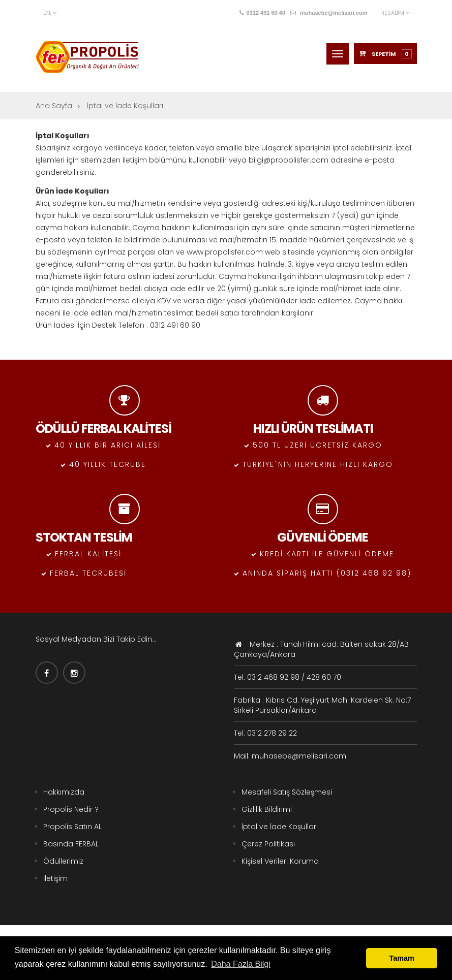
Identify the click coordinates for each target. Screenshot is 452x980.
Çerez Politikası (268, 844)
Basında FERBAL (71, 844)
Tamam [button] (402, 958)
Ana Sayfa (54, 106)
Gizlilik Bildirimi (267, 809)
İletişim (55, 878)
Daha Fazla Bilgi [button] (241, 964)
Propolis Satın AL (72, 827)
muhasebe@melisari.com (329, 13)
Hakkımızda (64, 792)
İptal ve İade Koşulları (280, 827)
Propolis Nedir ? (71, 809)
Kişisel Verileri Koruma (280, 861)
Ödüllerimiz (63, 861)
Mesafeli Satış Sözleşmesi (287, 792)
